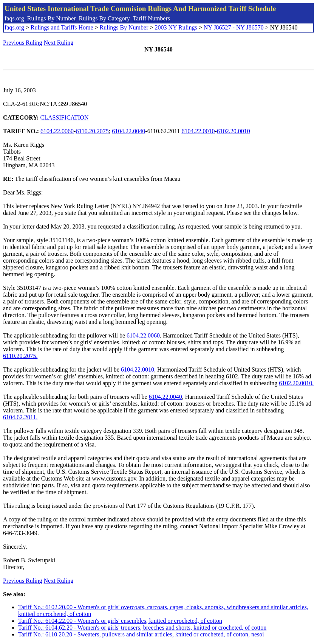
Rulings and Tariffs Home (62, 27)
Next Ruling (59, 43)
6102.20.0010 (233, 131)
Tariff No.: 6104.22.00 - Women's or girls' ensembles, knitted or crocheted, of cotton (120, 621)
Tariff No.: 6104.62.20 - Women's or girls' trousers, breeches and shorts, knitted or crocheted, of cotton (142, 628)
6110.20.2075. (20, 356)
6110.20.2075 (92, 131)
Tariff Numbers (151, 18)
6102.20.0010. (296, 383)
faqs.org (14, 18)
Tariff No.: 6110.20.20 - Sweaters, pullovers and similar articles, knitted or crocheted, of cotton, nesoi (141, 634)
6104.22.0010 (198, 131)
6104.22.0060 (57, 131)
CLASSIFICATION (65, 117)
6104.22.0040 (128, 131)
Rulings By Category (104, 18)
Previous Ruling (23, 43)
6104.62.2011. (20, 417)
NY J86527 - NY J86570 (234, 27)
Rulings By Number (52, 18)
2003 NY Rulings (176, 27)
